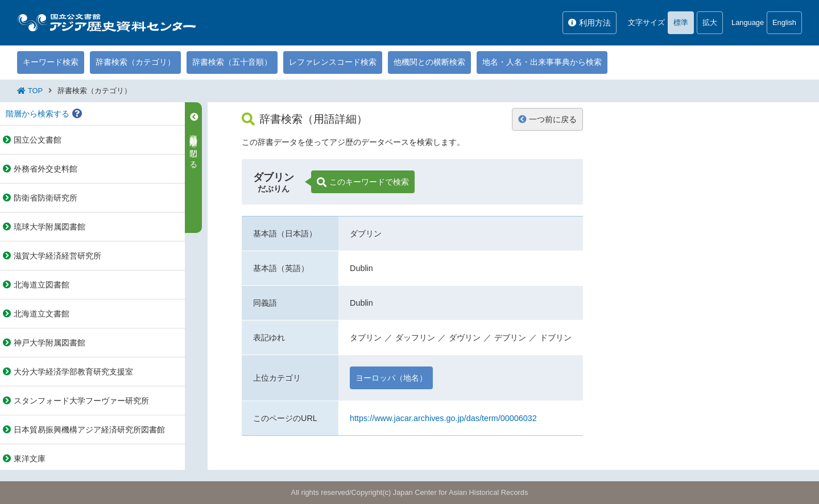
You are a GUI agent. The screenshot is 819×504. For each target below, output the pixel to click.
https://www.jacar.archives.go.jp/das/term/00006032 (443, 418)
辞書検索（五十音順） (232, 62)
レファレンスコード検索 (333, 62)
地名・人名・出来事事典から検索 (542, 62)
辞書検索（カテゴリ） (135, 62)
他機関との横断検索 (429, 62)
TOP (35, 91)
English (784, 22)
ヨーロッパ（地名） (391, 378)
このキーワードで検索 (363, 182)
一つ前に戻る (547, 119)
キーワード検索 (51, 62)
